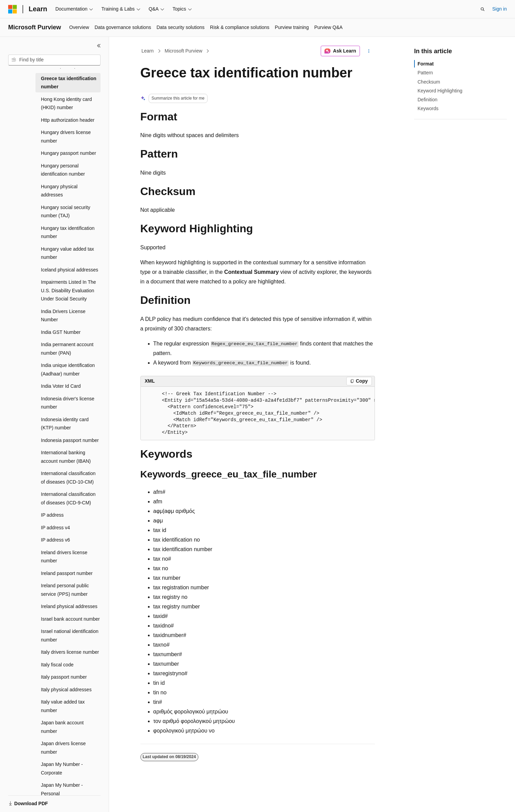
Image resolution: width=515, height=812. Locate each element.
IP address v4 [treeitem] (55, 528)
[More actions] (369, 51)
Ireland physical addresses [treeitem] (69, 606)
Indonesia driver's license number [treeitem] (68, 403)
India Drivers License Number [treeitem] (63, 316)
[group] (258, 414)
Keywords (428, 108)
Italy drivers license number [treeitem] (70, 652)
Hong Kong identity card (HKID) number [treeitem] (66, 104)
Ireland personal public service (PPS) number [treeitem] (65, 590)
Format (426, 64)
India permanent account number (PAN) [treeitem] (67, 349)
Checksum (429, 82)
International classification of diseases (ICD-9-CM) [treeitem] (68, 498)
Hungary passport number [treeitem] (69, 153)
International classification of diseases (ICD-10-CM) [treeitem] (68, 478)
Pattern (425, 73)
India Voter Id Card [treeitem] (61, 386)
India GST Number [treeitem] (61, 332)
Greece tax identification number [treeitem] (69, 83)
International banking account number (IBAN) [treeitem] (66, 457)
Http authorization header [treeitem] (68, 120)
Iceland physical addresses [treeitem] (70, 270)
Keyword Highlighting (440, 91)
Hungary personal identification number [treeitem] (63, 170)
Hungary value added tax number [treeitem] (67, 253)
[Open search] (483, 9)
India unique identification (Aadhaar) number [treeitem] (68, 370)
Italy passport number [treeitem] (64, 677)
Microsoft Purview (183, 51)
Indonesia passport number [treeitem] (70, 440)
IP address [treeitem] (52, 515)
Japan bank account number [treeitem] (62, 727)
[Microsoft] (13, 9)
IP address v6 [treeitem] (55, 540)
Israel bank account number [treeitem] (70, 619)
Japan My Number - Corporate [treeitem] (62, 769)
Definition (427, 100)
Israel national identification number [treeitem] (70, 636)
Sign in (499, 9)
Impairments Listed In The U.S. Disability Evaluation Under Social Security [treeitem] (69, 290)
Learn (148, 51)
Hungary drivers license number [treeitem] (66, 137)
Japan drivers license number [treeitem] (63, 748)
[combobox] (54, 60)
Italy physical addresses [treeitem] (66, 690)
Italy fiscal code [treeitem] (57, 665)
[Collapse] (99, 46)
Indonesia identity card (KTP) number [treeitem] (65, 424)
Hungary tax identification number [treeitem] (68, 232)
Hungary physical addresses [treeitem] (59, 191)
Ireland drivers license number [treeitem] (64, 557)
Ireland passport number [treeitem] (67, 573)
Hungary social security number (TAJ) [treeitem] (66, 212)
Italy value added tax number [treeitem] (63, 706)
